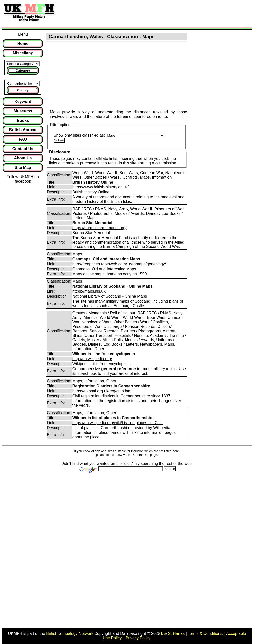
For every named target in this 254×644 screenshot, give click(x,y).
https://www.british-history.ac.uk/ (101, 187)
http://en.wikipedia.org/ (92, 359)
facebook (23, 181)
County (23, 90)
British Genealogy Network (70, 633)
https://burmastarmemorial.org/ (99, 228)
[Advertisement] (150, 13)
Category (23, 71)
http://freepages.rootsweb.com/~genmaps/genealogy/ (119, 264)
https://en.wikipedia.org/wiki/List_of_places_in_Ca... (118, 423)
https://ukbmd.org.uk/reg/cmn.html (102, 391)
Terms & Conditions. (206, 633)
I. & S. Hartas (173, 633)
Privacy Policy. (139, 638)
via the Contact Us (136, 455)
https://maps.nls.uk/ (90, 291)
